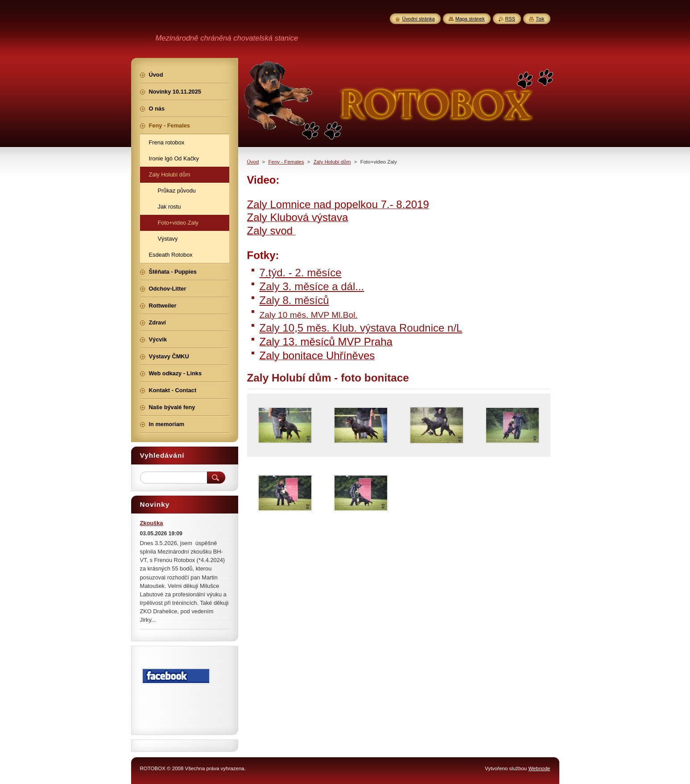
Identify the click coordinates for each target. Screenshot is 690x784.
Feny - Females (286, 162)
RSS (510, 19)
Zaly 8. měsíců (294, 300)
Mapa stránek (470, 19)
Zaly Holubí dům (332, 162)
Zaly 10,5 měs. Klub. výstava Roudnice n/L (361, 328)
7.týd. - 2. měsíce (301, 273)
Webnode (539, 768)
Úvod (253, 162)
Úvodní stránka (419, 19)
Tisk (540, 19)
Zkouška (152, 523)
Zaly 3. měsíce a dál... (312, 286)
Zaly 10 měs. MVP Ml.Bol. (309, 315)
